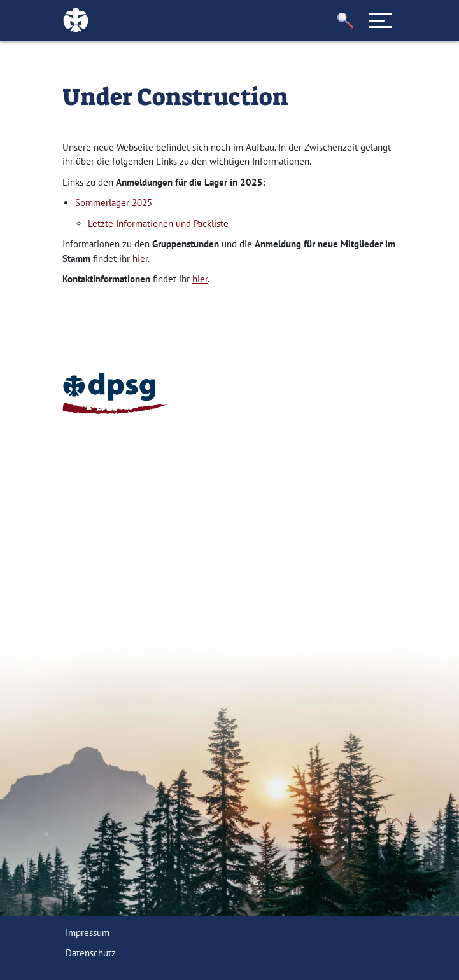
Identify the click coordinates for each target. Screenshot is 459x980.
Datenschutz (91, 953)
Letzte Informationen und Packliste (158, 224)
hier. (141, 259)
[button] (345, 21)
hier (200, 279)
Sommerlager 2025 (114, 203)
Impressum (88, 933)
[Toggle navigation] (380, 20)
